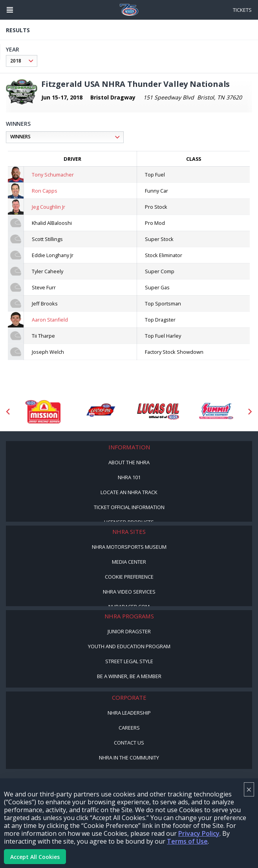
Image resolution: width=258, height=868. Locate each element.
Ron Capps (45, 191)
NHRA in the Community (129, 758)
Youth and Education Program (129, 646)
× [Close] (249, 789)
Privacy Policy (199, 833)
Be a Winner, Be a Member (129, 676)
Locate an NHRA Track (129, 492)
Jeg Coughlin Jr (48, 207)
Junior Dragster (129, 631)
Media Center (129, 562)
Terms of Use (187, 841)
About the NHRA (129, 462)
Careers (129, 728)
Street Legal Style (129, 661)
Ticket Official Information (129, 507)
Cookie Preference (129, 577)
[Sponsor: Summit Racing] (216, 412)
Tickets (242, 10)
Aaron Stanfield (50, 320)
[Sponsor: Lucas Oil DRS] (100, 412)
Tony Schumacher (53, 175)
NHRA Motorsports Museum (129, 547)
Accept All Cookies (35, 857)
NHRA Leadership (129, 713)
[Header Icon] (10, 10)
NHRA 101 (129, 477)
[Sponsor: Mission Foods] (43, 412)
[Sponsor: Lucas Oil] (158, 412)
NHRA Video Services (129, 592)
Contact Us (129, 743)
